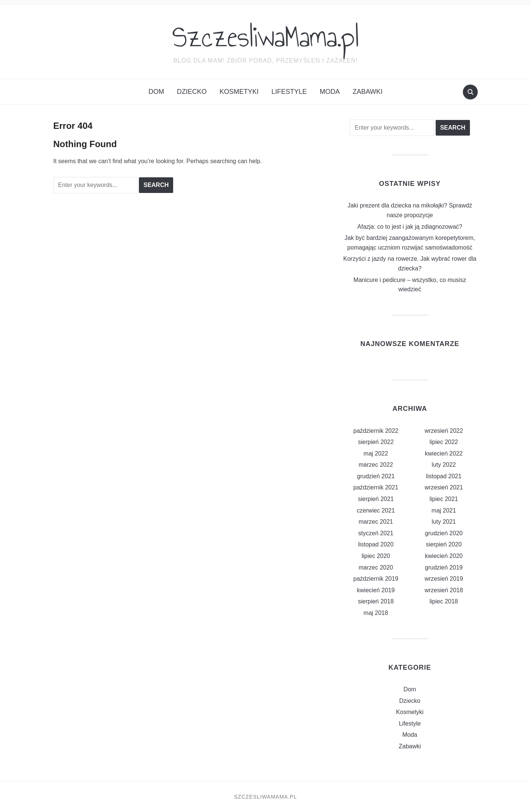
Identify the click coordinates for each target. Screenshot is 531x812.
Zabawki (368, 92)
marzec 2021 (376, 522)
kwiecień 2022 (444, 453)
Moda (330, 92)
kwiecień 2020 (444, 556)
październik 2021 (376, 487)
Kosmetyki (239, 92)
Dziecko (192, 92)
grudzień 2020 (444, 533)
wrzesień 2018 (444, 590)
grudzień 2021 (376, 476)
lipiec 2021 (444, 499)
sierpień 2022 (376, 442)
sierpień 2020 (444, 544)
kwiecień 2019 (376, 590)
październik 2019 (376, 579)
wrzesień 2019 (444, 579)
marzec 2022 (376, 465)
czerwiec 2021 (376, 510)
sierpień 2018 (376, 601)
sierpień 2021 (376, 499)
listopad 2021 (444, 476)
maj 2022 (376, 453)
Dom (156, 92)
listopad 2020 (376, 544)
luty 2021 (444, 522)
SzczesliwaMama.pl (266, 37)
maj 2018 (376, 613)
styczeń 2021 (376, 533)
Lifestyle (289, 92)
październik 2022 (376, 431)
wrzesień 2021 (444, 487)
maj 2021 (444, 510)
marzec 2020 (376, 567)
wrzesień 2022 (444, 431)
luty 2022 (444, 465)
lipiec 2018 (444, 601)
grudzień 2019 (444, 567)
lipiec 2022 (444, 442)
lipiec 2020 (376, 556)
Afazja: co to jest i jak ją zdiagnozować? (410, 227)
